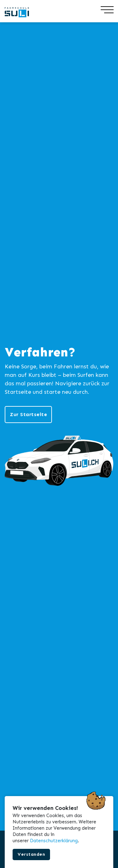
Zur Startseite (28, 414)
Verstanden (31, 854)
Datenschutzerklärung (54, 841)
